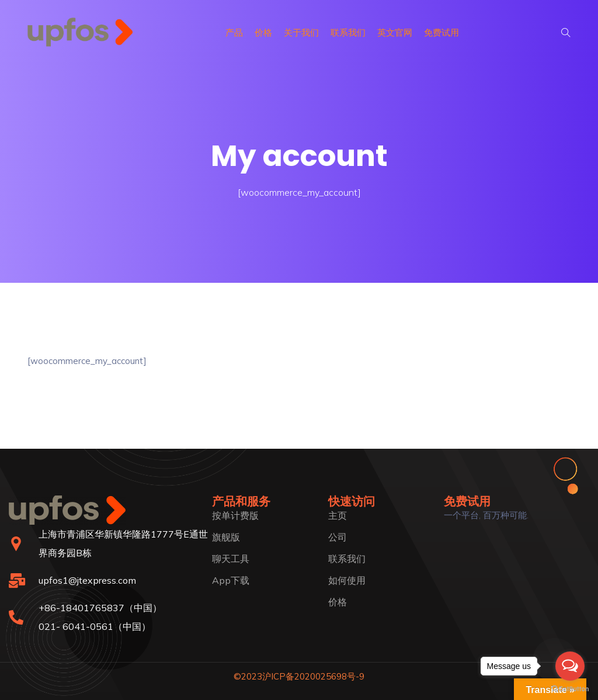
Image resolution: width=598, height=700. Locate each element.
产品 (234, 32)
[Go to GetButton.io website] (570, 688)
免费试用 (441, 32)
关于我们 (301, 32)
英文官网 (395, 32)
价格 (263, 32)
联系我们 (348, 32)
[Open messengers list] (570, 666)
